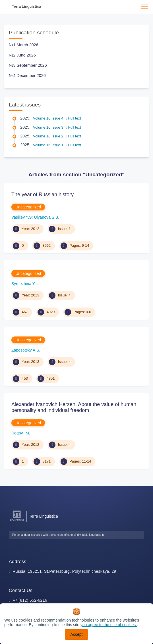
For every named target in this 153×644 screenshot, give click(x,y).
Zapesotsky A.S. (26, 350)
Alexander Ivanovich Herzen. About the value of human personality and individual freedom (74, 407)
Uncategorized (28, 207)
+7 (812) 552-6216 (30, 600)
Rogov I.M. (21, 433)
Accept (77, 634)
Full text (73, 118)
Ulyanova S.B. (46, 217)
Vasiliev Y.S (22, 217)
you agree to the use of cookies (109, 625)
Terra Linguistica (26, 6)
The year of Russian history (43, 195)
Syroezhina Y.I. (25, 284)
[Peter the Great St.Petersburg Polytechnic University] (17, 521)
